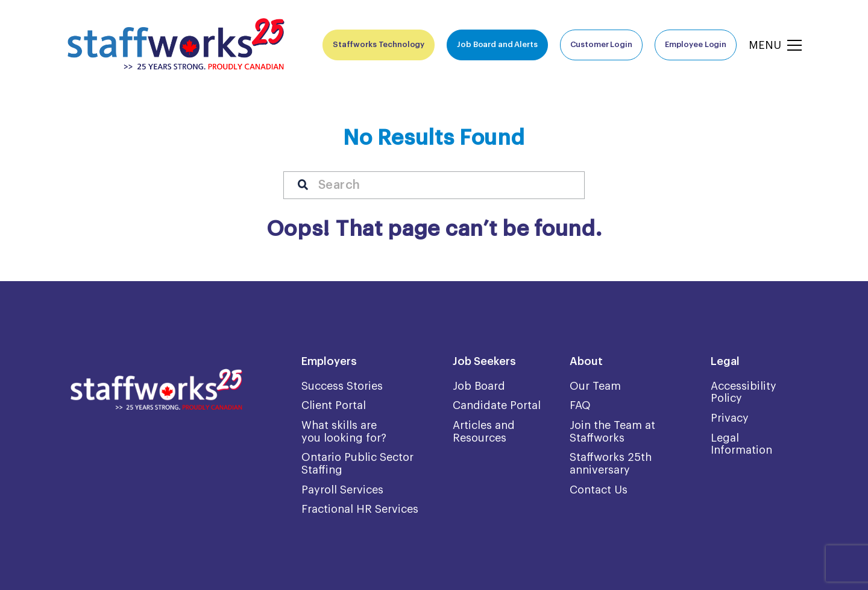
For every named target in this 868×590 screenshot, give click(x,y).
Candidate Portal (497, 405)
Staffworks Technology (379, 44)
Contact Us (599, 490)
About (586, 361)
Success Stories (342, 386)
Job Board (479, 386)
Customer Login (601, 44)
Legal (725, 361)
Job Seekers (484, 361)
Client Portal (334, 405)
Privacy (730, 418)
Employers (329, 361)
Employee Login (696, 44)
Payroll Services (342, 490)
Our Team (595, 386)
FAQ (580, 405)
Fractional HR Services (360, 509)
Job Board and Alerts (497, 44)
